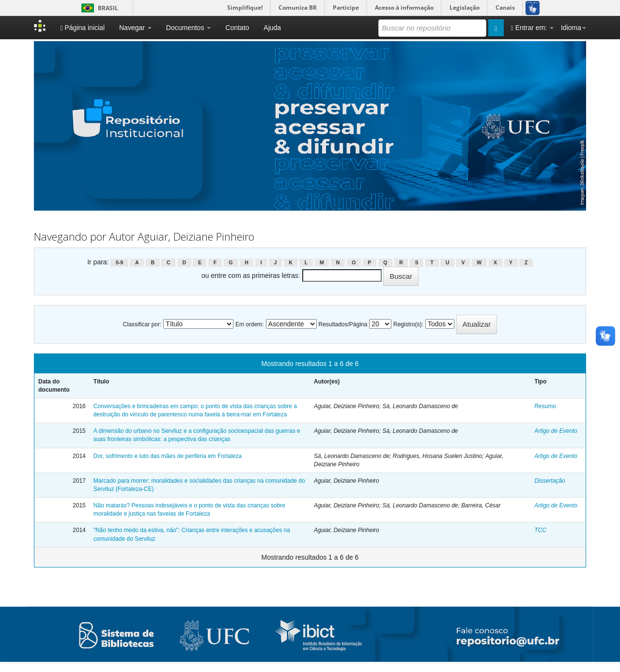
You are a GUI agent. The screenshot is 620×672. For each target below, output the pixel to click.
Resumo (545, 406)
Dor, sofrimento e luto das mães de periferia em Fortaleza (168, 456)
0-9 (119, 262)
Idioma (573, 28)
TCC (540, 530)
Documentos (188, 28)
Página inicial (82, 28)
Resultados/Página (343, 324)
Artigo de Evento (556, 431)
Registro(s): (408, 324)
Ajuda (272, 28)
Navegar (135, 28)
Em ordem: (250, 324)
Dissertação (550, 481)
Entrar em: (532, 28)
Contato (237, 28)
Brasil (98, 8)
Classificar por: (142, 324)
